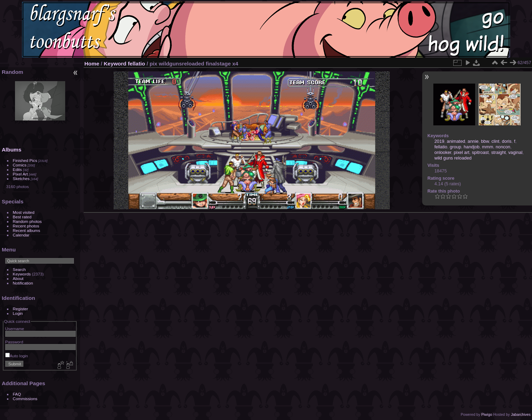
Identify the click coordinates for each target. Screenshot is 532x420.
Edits (17, 169)
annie (473, 141)
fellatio (137, 64)
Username (15, 329)
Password (14, 342)
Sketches (21, 178)
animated (456, 141)
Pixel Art (20, 174)
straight (499, 152)
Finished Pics (25, 160)
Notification (23, 283)
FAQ (17, 394)
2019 (439, 141)
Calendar (21, 235)
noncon (503, 147)
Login (18, 313)
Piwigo (487, 414)
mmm (488, 147)
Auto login (17, 356)
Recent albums (26, 230)
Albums (12, 150)
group (455, 147)
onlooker (443, 152)
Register (21, 309)
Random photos (27, 221)
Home (92, 64)
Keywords (22, 274)
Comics (20, 165)
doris (507, 141)
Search (19, 269)
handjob (472, 147)
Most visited (24, 212)
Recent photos (26, 226)
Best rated (22, 217)
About (18, 278)
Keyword (115, 64)
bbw (485, 141)
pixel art (461, 152)
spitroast (480, 152)
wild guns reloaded (453, 158)
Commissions (25, 399)
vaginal (515, 152)
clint (496, 141)
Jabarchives (521, 414)
